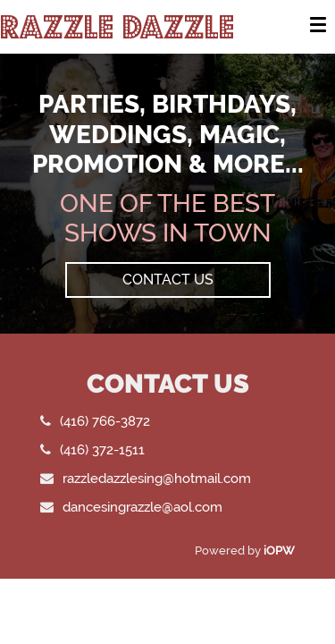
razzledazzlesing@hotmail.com (157, 478)
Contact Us (168, 280)
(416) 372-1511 (102, 449)
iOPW (279, 551)
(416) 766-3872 (105, 421)
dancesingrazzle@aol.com (142, 507)
